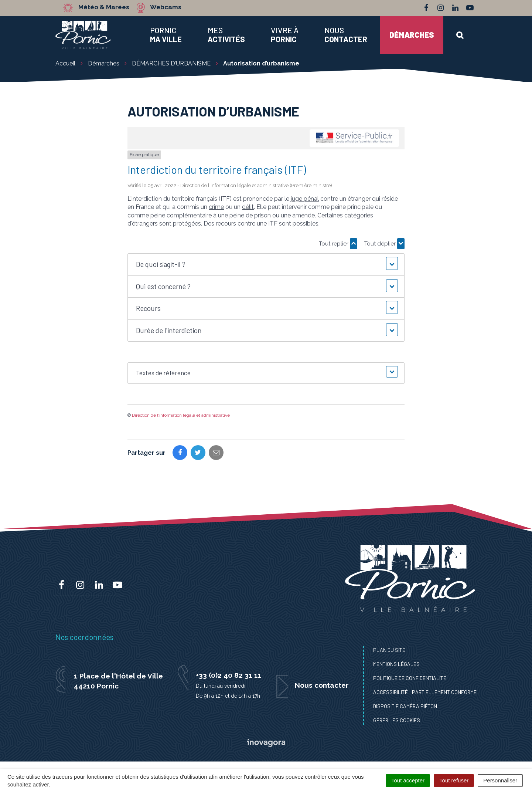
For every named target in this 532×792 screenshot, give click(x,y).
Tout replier (338, 244)
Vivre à (285, 35)
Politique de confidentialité (410, 678)
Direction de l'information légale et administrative (181, 415)
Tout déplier (384, 244)
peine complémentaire (181, 215)
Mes (226, 35)
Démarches (412, 35)
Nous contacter (322, 685)
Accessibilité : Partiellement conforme (425, 692)
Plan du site (389, 650)
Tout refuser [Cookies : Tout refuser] (454, 780)
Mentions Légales (396, 664)
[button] (266, 265)
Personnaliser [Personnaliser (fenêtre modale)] (500, 780)
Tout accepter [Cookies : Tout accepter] (408, 780)
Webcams (166, 7)
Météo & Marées (104, 7)
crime (216, 207)
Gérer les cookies (397, 720)
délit (248, 207)
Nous (346, 35)
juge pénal (305, 199)
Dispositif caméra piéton (405, 706)
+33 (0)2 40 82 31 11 (229, 675)
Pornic (166, 35)
